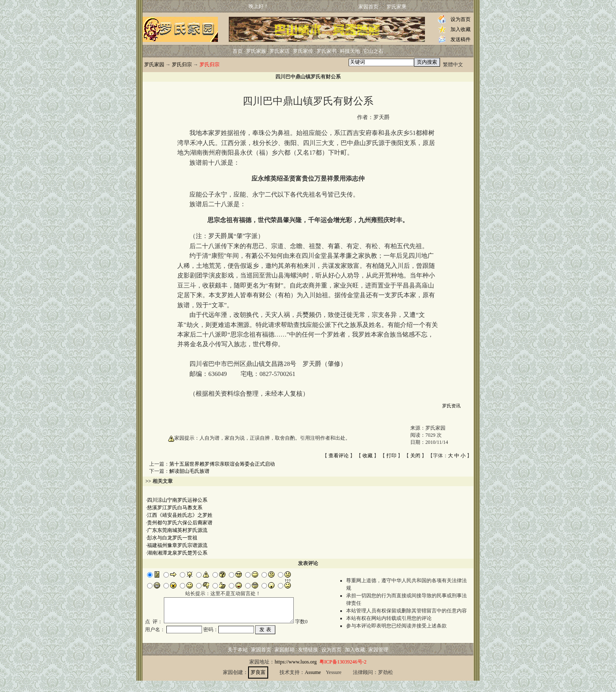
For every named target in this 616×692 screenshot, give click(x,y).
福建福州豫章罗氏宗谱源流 (177, 545)
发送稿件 (461, 39)
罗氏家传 (303, 51)
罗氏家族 (256, 51)
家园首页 (368, 7)
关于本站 (238, 661)
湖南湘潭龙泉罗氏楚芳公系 (177, 553)
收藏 (368, 456)
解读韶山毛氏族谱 (189, 471)
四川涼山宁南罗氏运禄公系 (177, 500)
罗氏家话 (280, 51)
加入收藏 (461, 29)
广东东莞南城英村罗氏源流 (177, 530)
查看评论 (339, 456)
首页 (238, 51)
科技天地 (350, 51)
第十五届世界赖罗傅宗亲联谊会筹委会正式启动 (222, 464)
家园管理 (378, 661)
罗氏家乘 (396, 7)
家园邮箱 (285, 661)
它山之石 (373, 51)
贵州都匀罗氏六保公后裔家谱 (180, 523)
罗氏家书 (326, 51)
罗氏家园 (154, 65)
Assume (313, 684)
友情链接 (308, 661)
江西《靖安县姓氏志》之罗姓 (180, 515)
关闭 (415, 456)
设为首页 (461, 19)
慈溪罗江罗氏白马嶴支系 (175, 508)
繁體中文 (453, 65)
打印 (391, 456)
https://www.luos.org (295, 673)
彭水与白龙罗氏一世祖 (172, 538)
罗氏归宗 (182, 65)
